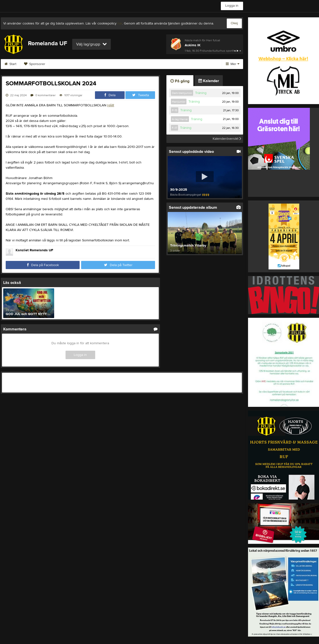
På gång (180, 81)
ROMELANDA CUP (167, 64)
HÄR (111, 105)
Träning (201, 93)
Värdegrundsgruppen (124, 64)
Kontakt (90, 64)
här (120, 23)
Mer (233, 64)
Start (10, 64)
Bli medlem (64, 64)
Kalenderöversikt (227, 139)
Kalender (209, 81)
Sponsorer (35, 64)
